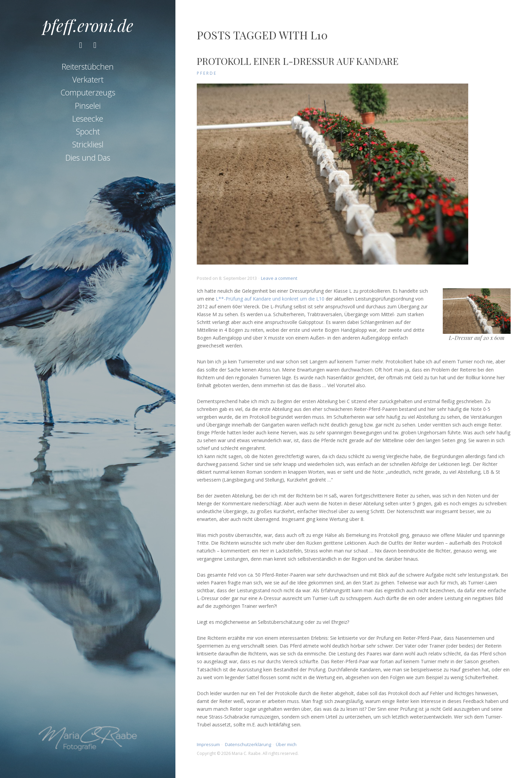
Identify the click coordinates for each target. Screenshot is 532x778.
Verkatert (88, 79)
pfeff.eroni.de (88, 25)
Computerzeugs (88, 92)
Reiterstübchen (88, 67)
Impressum (208, 744)
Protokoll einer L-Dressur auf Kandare (298, 61)
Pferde (207, 73)
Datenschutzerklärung (248, 744)
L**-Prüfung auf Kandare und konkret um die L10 (270, 299)
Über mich (286, 744)
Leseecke (88, 119)
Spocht (88, 131)
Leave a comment (279, 278)
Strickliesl (88, 144)
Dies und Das (88, 158)
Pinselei (88, 106)
